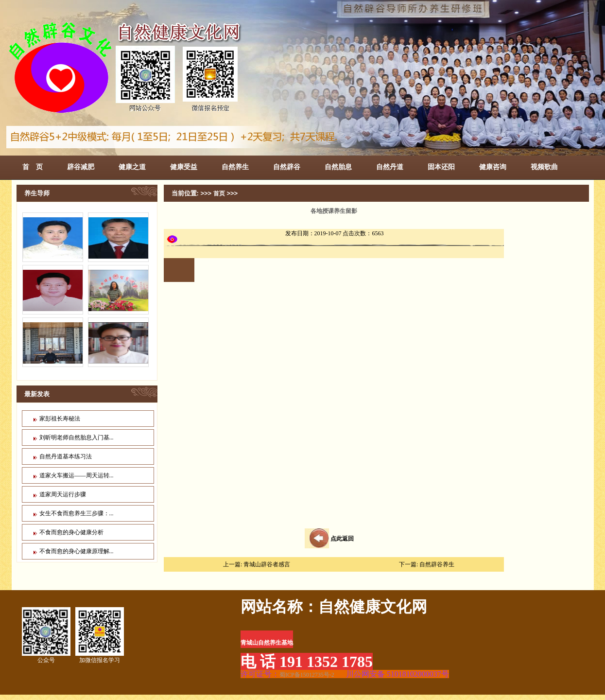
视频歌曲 (544, 167)
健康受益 (184, 167)
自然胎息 (338, 167)
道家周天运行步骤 (63, 494)
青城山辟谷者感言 (267, 564)
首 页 (33, 167)
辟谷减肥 (81, 167)
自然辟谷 (287, 167)
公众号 (46, 635)
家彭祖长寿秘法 (60, 419)
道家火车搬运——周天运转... (77, 475)
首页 (219, 193)
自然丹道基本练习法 (66, 456)
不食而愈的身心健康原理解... (77, 551)
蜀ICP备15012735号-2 (307, 675)
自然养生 (235, 167)
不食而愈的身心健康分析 (71, 532)
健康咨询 (493, 167)
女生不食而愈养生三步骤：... (77, 513)
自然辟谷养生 (437, 564)
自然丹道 (390, 167)
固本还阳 (441, 167)
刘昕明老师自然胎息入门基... (77, 437)
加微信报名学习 (100, 635)
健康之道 (132, 167)
